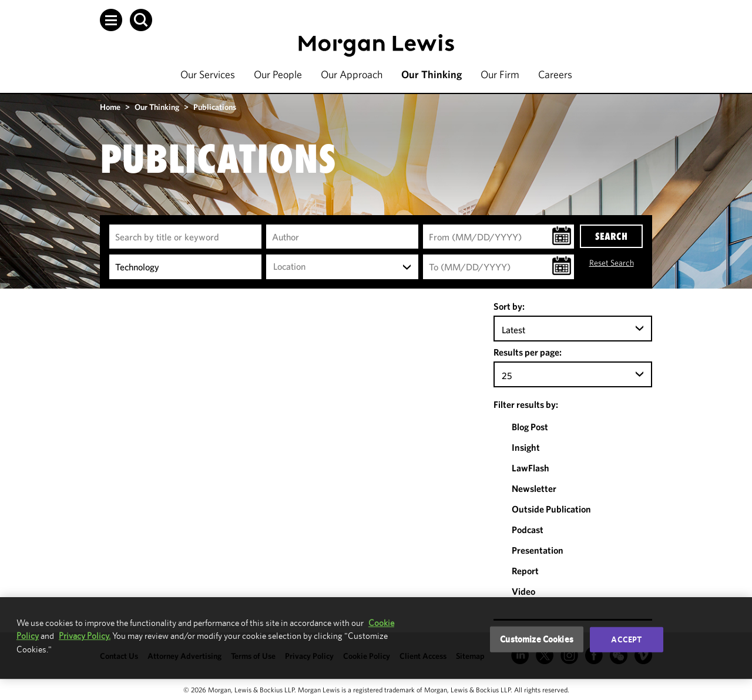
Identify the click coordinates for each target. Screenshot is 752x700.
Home (110, 107)
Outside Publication (551, 509)
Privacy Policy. (85, 636)
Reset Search (612, 263)
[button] (111, 20)
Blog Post (530, 427)
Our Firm (500, 74)
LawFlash (531, 468)
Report (525, 571)
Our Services (208, 74)
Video (523, 591)
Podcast (528, 530)
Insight (526, 447)
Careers (555, 74)
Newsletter (534, 488)
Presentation (538, 550)
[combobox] (342, 267)
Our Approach (352, 74)
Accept (626, 639)
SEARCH (611, 236)
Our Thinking (432, 74)
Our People (278, 74)
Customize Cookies (537, 639)
